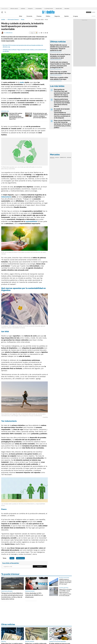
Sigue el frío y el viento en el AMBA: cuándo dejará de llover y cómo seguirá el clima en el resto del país (65, 592)
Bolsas (57, 157)
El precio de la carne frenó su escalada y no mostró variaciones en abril (60, 56)
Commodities (63, 157)
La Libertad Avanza (49, 9)
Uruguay (75, 16)
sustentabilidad (31, 221)
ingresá (94, 12)
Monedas (52, 157)
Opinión (66, 16)
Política (48, 16)
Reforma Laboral (14, 9)
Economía (29, 16)
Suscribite (40, 566)
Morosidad (67, 9)
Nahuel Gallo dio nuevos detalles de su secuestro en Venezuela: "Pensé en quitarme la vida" (60, 48)
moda (22, 82)
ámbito (3, 20)
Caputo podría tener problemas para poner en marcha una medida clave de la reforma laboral (62, 103)
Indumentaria (6, 197)
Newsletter (94, 16)
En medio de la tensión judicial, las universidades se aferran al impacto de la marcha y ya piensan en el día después (62, 113)
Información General (13, 20)
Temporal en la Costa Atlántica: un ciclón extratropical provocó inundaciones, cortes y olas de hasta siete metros (12, 596)
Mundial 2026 (59, 9)
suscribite (89, 12)
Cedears (69, 157)
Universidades (39, 9)
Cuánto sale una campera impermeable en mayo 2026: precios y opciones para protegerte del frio (60, 65)
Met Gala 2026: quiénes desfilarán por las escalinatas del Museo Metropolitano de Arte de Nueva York (16, 116)
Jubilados (23, 9)
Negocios (57, 16)
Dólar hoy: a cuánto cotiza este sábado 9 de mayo (59, 78)
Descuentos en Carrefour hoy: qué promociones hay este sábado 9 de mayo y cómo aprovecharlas (62, 93)
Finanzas (39, 16)
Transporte (30, 9)
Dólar (21, 16)
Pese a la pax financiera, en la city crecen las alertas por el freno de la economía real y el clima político (62, 124)
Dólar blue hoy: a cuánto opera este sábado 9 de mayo (60, 72)
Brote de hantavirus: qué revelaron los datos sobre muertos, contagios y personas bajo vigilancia (40, 115)
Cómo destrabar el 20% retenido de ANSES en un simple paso (34, 595)
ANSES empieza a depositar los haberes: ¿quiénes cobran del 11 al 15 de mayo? (65, 582)
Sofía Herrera (9, 33)
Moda (23, 20)
